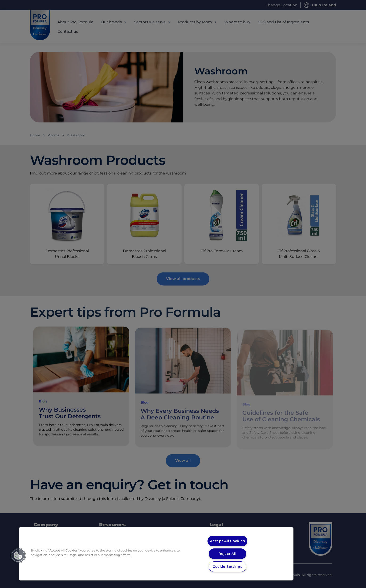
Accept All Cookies (228, 541)
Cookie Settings (227, 567)
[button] (18, 556)
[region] (156, 554)
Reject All (227, 554)
